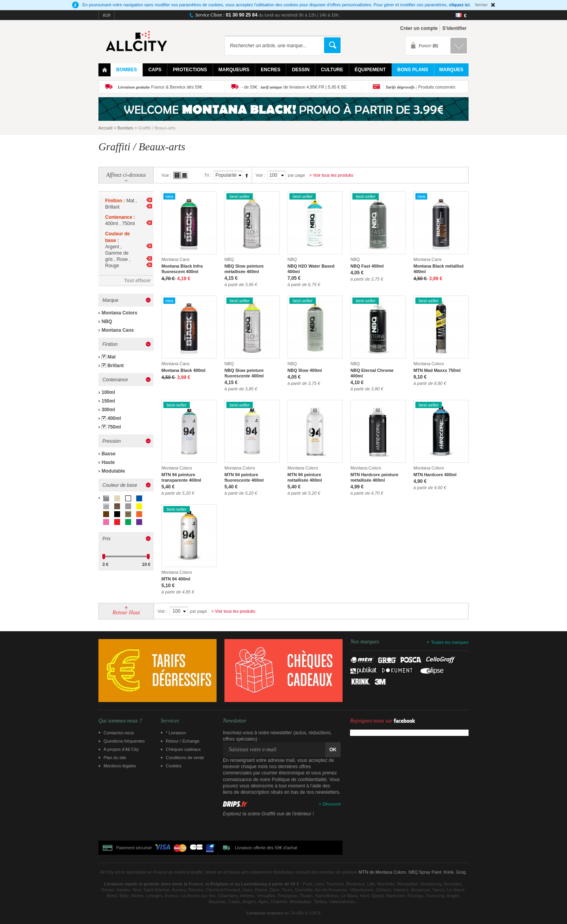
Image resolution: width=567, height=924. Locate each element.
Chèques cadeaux (183, 749)
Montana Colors (120, 313)
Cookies (174, 766)
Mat (112, 357)
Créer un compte (419, 28)
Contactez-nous (119, 733)
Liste (184, 175)
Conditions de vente (185, 758)
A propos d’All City (121, 749)
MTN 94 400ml (176, 579)
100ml (108, 392)
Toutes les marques (450, 642)
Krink (449, 872)
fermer (482, 5)
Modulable (113, 471)
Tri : (208, 175)
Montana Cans (118, 330)
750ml (114, 427)
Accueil (105, 128)
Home (105, 70)
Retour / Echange (183, 741)
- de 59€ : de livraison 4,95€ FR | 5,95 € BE (294, 87)
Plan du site (115, 758)
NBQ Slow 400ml (305, 370)
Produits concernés (420, 87)
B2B (107, 15)
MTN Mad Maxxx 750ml (437, 370)
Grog (461, 872)
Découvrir (332, 804)
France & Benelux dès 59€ (160, 87)
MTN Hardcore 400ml (435, 475)
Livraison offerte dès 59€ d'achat (266, 848)
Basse (108, 454)
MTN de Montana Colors (382, 872)
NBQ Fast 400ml (367, 266)
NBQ (107, 322)
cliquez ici (459, 5)
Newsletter (235, 721)
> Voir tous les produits (332, 175)
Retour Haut (126, 613)
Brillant (116, 366)
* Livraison (176, 733)
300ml (108, 410)
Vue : (166, 175)
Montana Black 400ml (183, 370)
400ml (114, 418)
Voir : (260, 175)
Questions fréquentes (124, 741)
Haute (108, 462)
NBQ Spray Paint (425, 872)
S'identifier (454, 28)
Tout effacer (137, 281)
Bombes (125, 128)
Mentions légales (120, 766)
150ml (108, 401)
